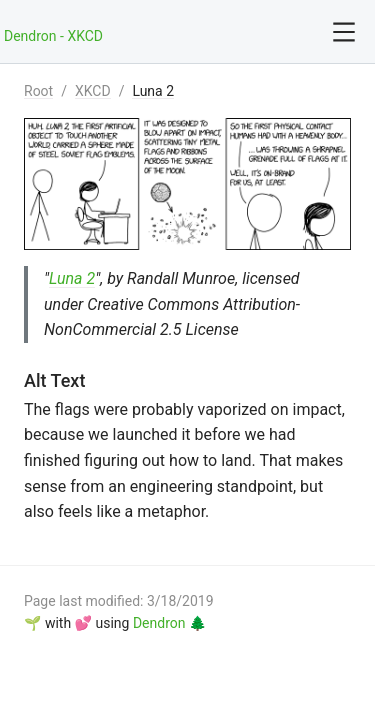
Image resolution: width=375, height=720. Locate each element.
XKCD (93, 91)
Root (38, 91)
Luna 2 (153, 91)
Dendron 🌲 (169, 623)
